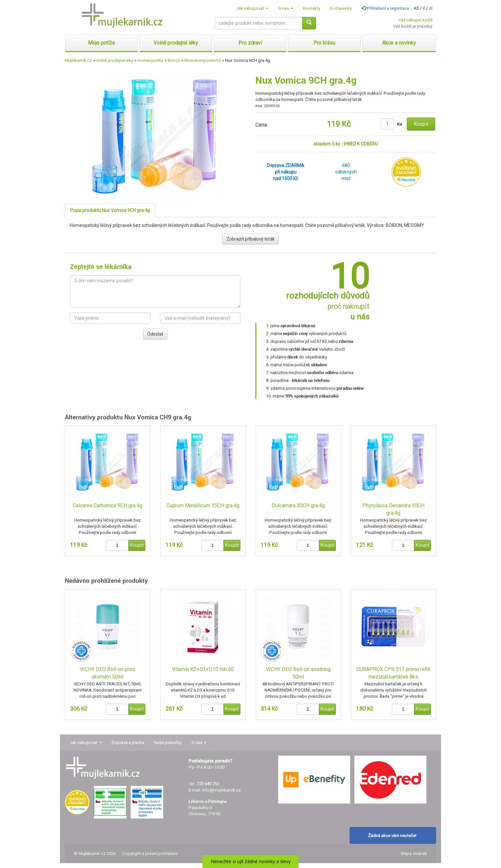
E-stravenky (341, 8)
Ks (400, 124)
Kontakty (312, 8)
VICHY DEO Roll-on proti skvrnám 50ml (107, 673)
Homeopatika (150, 60)
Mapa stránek (414, 854)
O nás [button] (286, 8)
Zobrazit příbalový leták (250, 239)
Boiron (174, 60)
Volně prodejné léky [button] (176, 43)
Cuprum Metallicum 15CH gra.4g (203, 505)
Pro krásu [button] (324, 43)
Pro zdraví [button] (250, 43)
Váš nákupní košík (416, 20)
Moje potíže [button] (101, 43)
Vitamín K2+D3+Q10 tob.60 (203, 669)
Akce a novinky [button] (399, 43)
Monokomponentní (203, 60)
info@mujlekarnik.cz (221, 790)
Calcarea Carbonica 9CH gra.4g (107, 505)
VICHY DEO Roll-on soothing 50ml (298, 673)
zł (431, 8)
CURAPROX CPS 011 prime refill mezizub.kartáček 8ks (393, 673)
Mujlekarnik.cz (78, 60)
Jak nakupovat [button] (252, 8)
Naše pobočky (168, 742)
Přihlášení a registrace (385, 8)
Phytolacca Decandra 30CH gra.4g (394, 509)
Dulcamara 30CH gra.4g (298, 505)
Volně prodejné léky (115, 60)
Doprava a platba (128, 742)
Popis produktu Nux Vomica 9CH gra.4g (110, 210)
